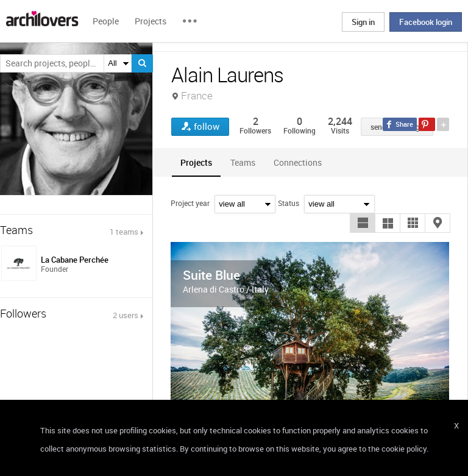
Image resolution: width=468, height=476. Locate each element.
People (106, 21)
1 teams (124, 232)
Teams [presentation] (243, 162)
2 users (126, 315)
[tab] (196, 162)
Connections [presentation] (298, 162)
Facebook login (426, 22)
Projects (151, 21)
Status (289, 203)
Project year (190, 203)
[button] (363, 223)
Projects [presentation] (196, 162)
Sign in (363, 22)
